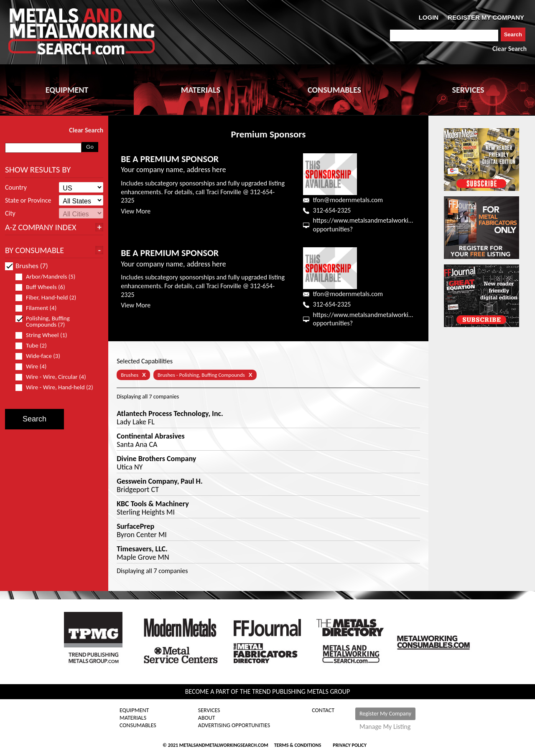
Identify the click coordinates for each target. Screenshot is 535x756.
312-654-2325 (332, 210)
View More (136, 211)
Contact (323, 710)
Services (209, 710)
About (207, 718)
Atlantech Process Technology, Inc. (170, 414)
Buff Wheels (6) (44, 287)
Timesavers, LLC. (142, 549)
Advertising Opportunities (234, 726)
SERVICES (468, 90)
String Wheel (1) (45, 335)
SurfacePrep (135, 526)
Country (16, 188)
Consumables (138, 726)
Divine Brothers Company (156, 459)
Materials (133, 718)
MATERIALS (201, 90)
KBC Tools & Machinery (153, 504)
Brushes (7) (27, 266)
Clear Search (510, 49)
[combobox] (444, 36)
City (10, 213)
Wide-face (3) (41, 356)
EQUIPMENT (67, 90)
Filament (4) (39, 308)
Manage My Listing (385, 727)
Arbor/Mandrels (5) (49, 277)
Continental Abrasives (151, 436)
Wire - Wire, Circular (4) (54, 377)
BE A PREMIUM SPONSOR (170, 159)
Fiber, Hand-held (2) (49, 298)
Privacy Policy (350, 745)
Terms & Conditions (298, 745)
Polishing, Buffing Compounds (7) (44, 322)
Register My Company (385, 714)
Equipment (134, 710)
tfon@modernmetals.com (348, 200)
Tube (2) (35, 346)
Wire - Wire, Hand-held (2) (57, 387)
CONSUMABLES (334, 90)
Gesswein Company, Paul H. (160, 481)
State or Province (28, 200)
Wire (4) (34, 367)
